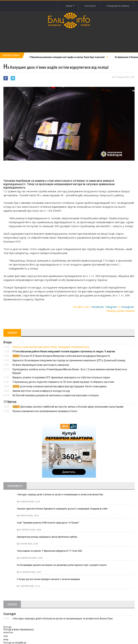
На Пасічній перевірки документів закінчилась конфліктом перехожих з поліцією (56, 395)
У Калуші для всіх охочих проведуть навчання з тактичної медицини (48, 579)
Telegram (111, 307)
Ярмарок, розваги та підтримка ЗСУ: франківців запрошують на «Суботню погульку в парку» (61, 377)
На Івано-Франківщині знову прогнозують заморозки (41, 365)
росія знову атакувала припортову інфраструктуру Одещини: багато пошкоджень (60, 386)
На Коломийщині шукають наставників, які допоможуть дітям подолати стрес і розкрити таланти (62, 565)
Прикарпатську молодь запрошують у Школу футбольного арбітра (47, 537)
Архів (70, 6)
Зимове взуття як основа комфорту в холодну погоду (41, 391)
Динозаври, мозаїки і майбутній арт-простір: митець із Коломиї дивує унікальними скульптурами (68, 407)
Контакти (90, 6)
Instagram (128, 307)
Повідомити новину (118, 6)
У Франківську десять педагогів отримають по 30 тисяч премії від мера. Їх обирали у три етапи (63, 382)
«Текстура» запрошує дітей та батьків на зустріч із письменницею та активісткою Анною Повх (60, 495)
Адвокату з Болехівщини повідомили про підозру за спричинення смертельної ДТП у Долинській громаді (69, 360)
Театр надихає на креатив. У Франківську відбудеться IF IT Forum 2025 (50, 551)
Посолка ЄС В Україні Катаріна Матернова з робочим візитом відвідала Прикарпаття (61, 356)
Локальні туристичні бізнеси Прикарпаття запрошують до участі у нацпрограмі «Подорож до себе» (62, 509)
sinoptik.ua (20, 643)
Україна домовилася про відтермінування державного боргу (45, 411)
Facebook (98, 307)
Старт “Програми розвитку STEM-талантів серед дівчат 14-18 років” (48, 523)
